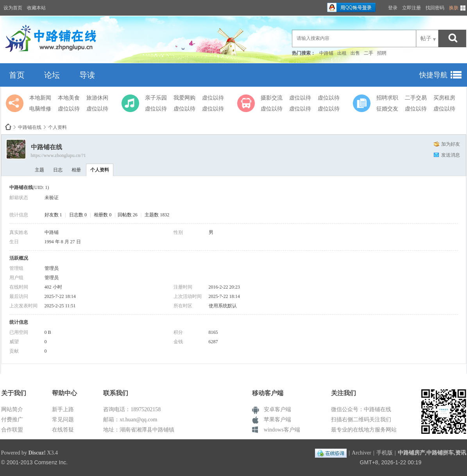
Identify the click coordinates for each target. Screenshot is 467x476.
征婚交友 (387, 109)
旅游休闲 (97, 98)
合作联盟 (12, 430)
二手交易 (416, 98)
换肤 (454, 8)
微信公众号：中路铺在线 (361, 409)
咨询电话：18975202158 (132, 409)
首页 (17, 75)
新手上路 (63, 409)
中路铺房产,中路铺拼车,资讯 (432, 453)
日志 (58, 170)
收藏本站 (36, 8)
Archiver (361, 453)
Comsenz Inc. (51, 462)
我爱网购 (184, 98)
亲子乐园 (156, 98)
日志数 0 (78, 215)
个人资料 (100, 170)
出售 (355, 53)
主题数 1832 (157, 215)
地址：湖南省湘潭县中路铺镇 (139, 430)
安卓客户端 (277, 409)
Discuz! (37, 453)
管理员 (52, 268)
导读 (87, 75)
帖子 (426, 38)
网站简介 (12, 409)
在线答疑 (63, 430)
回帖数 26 (128, 215)
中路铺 (326, 53)
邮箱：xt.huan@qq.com (130, 420)
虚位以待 (69, 109)
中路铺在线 (8, 127)
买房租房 (444, 98)
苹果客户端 (277, 420)
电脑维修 (40, 109)
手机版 (385, 453)
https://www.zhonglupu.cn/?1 (58, 155)
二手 (369, 53)
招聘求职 (387, 98)
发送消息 (451, 155)
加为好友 (451, 144)
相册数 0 (103, 215)
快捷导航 (433, 75)
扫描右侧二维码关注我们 (361, 420)
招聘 (382, 53)
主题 (39, 170)
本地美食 (69, 98)
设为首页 (13, 8)
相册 (76, 170)
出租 (342, 53)
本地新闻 (40, 98)
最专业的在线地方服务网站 (364, 430)
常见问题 (63, 420)
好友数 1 (53, 215)
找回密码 (435, 8)
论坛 (52, 75)
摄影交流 (272, 98)
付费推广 (12, 420)
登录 (393, 8)
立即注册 (412, 8)
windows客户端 (282, 430)
